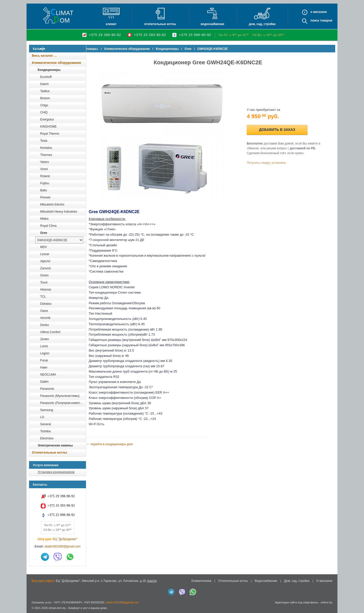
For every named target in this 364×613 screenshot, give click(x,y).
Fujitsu (45, 183)
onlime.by (326, 602)
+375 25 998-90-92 (195, 35)
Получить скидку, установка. (271, 163)
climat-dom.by (57, 608)
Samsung (47, 410)
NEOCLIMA (48, 375)
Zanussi (45, 268)
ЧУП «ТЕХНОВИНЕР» (68, 602)
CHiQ (44, 112)
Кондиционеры (49, 70)
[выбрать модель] (59, 240)
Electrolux (47, 438)
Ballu (44, 190)
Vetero (45, 162)
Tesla (44, 141)
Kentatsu (46, 148)
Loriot (44, 346)
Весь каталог (42, 56)
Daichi (44, 84)
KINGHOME (48, 127)
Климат (111, 24)
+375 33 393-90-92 (150, 35)
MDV (44, 247)
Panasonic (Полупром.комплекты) (63, 403)
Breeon (45, 98)
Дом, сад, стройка (262, 24)
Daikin (44, 382)
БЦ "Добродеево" (65, 539)
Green (44, 275)
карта (152, 581)
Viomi (44, 169)
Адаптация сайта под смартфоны (296, 602)
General (46, 424)
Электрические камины (55, 445)
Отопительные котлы (160, 24)
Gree (44, 233)
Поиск (315, 21)
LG (42, 417)
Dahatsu (46, 304)
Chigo (44, 105)
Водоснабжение (212, 24)
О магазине (324, 581)
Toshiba (45, 431)
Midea (44, 219)
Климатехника (201, 581)
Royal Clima (48, 226)
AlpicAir (45, 261)
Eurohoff (46, 77)
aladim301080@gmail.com (62, 546)
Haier (44, 367)
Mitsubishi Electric (52, 205)
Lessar (45, 254)
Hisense (46, 290)
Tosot (44, 282)
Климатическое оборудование (56, 63)
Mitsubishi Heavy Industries (59, 212)
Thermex (46, 155)
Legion (45, 353)
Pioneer (45, 197)
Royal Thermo (50, 134)
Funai (44, 360)
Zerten (45, 339)
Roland (45, 176)
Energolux (47, 119)
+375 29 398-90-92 (105, 35)
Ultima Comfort (50, 332)
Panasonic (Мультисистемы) (60, 396)
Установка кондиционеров (56, 472)
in (33, 612)
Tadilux (45, 91)
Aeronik (45, 318)
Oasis (44, 311)
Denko (45, 325)
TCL (43, 297)
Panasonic (47, 389)
